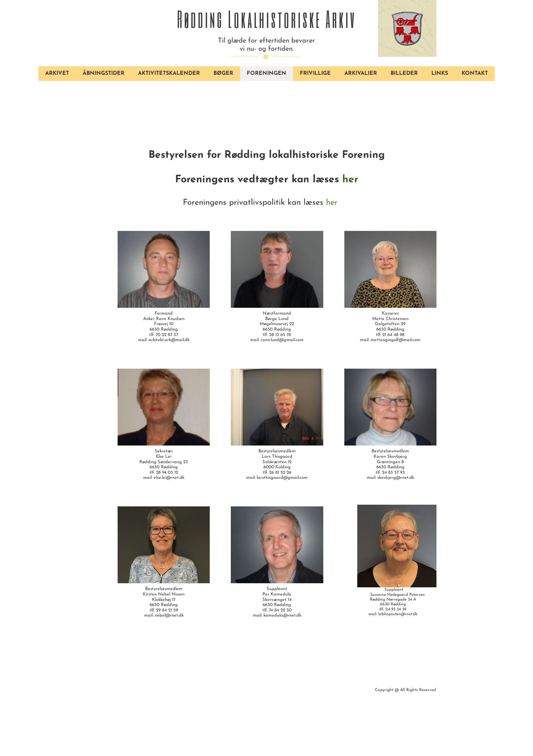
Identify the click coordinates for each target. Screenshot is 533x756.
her (350, 180)
